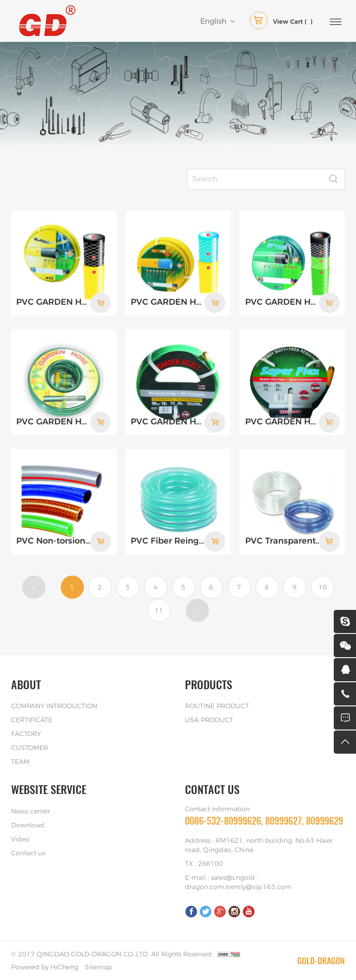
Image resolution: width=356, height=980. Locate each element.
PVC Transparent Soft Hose (283, 540)
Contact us (28, 852)
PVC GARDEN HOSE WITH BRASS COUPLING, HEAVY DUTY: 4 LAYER (283, 421)
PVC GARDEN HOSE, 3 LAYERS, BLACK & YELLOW (54, 302)
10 (323, 587)
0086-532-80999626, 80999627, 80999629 (264, 820)
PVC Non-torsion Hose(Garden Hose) (54, 540)
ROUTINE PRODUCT (217, 705)
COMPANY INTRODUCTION (54, 705)
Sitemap (98, 967)
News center (31, 811)
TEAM (20, 761)
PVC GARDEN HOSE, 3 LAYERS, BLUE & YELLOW (168, 302)
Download (28, 825)
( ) (281, 22)
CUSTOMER (30, 747)
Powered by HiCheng (45, 967)
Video (20, 839)
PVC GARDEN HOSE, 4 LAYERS (283, 302)
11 (159, 610)
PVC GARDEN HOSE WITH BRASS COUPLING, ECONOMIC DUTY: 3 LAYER (168, 421)
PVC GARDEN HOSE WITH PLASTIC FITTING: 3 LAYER (54, 421)
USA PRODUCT (209, 719)
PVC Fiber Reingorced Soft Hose (168, 540)
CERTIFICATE (32, 719)
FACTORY (26, 733)
